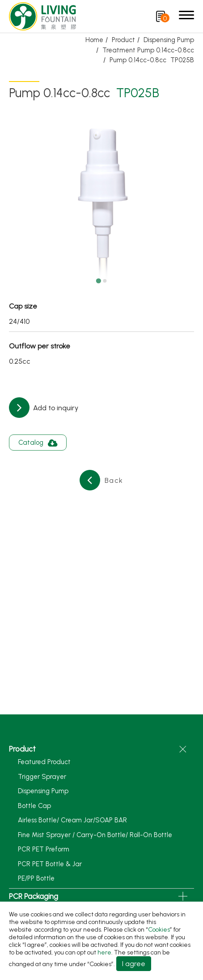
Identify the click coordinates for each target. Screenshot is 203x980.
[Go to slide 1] (98, 281)
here (104, 952)
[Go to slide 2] (105, 281)
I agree (134, 964)
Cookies (159, 930)
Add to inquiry (55, 408)
